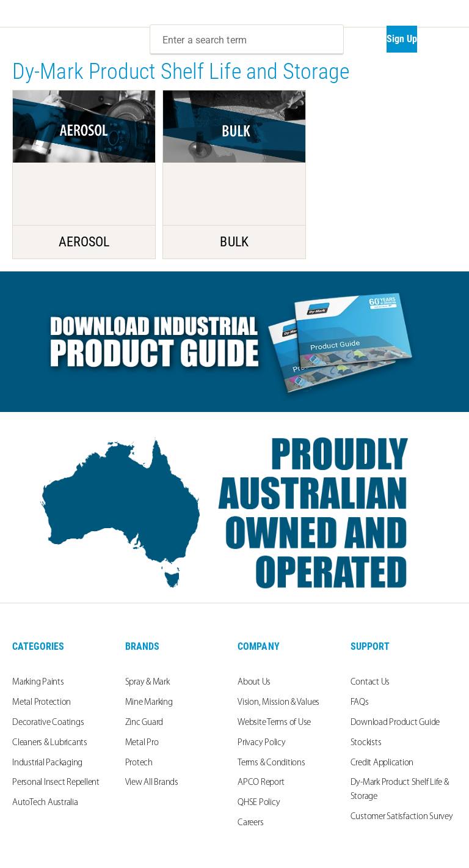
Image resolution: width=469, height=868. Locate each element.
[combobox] (247, 40)
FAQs (360, 703)
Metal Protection (42, 703)
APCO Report (261, 783)
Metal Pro (142, 743)
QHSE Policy (259, 803)
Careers (250, 823)
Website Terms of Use (274, 723)
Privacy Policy (262, 743)
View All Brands (152, 783)
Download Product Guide (395, 723)
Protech (139, 763)
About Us (254, 682)
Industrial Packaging (47, 763)
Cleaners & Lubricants (50, 743)
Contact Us (370, 682)
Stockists (366, 743)
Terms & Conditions (271, 763)
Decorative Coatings (48, 723)
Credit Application (382, 763)
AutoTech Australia (45, 803)
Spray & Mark (147, 682)
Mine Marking (149, 703)
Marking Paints (38, 682)
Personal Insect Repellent (56, 783)
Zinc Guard (144, 723)
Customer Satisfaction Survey (402, 817)
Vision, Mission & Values (278, 703)
